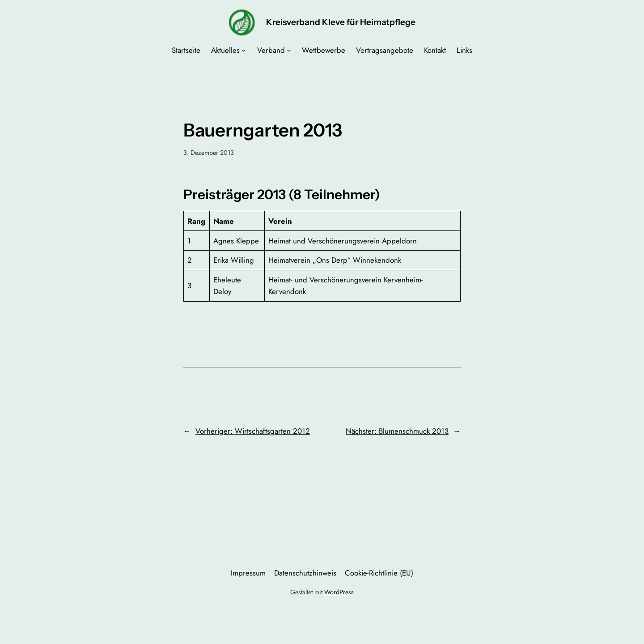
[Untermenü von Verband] (289, 50)
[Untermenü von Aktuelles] (244, 50)
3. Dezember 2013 (209, 153)
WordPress (339, 592)
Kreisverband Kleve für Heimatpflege (341, 22)
